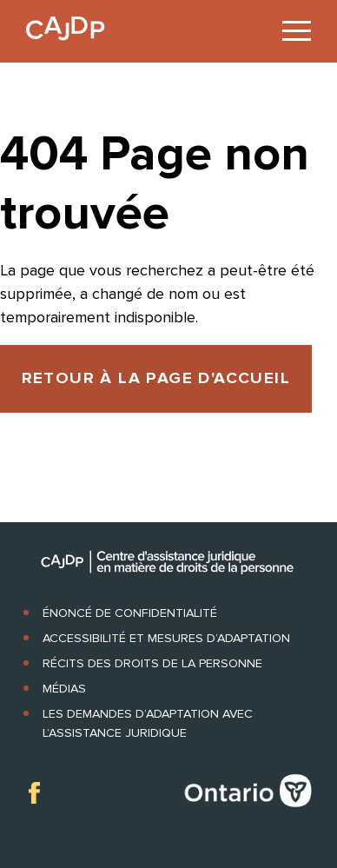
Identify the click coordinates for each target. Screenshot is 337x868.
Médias (64, 689)
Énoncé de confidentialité (130, 613)
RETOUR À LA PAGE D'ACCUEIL (156, 378)
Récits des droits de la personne (152, 663)
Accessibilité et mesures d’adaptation (166, 638)
